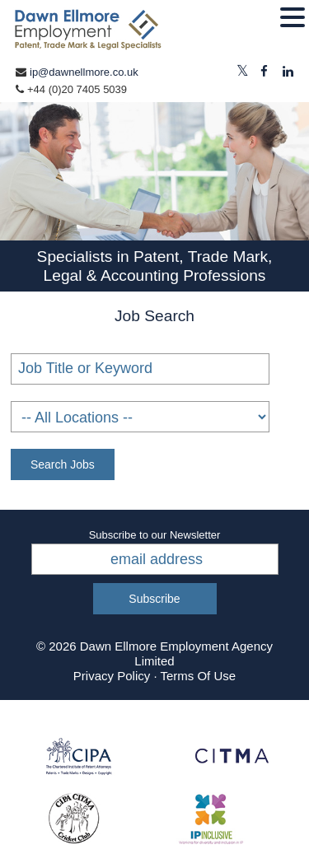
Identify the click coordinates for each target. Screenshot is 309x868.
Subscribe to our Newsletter (155, 535)
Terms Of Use (198, 676)
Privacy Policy (112, 676)
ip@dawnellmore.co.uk (84, 72)
